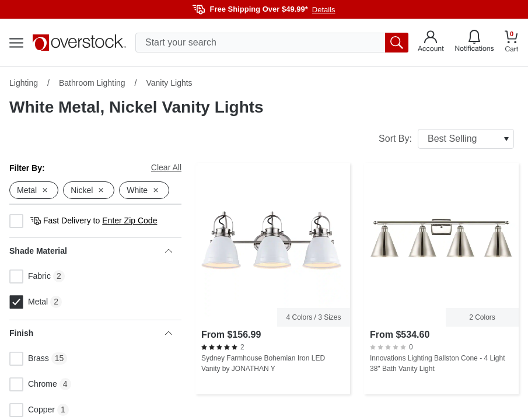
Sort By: (446, 139)
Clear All (166, 167)
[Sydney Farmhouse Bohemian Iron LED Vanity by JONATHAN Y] (273, 279)
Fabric (30, 276)
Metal (29, 302)
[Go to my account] (431, 43)
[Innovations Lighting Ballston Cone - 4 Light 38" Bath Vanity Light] (441, 279)
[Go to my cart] (512, 43)
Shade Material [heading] (91, 251)
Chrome (33, 384)
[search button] (397, 43)
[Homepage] (79, 43)
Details (324, 10)
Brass (29, 359)
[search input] (272, 43)
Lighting (24, 83)
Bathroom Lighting (92, 83)
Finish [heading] (91, 333)
